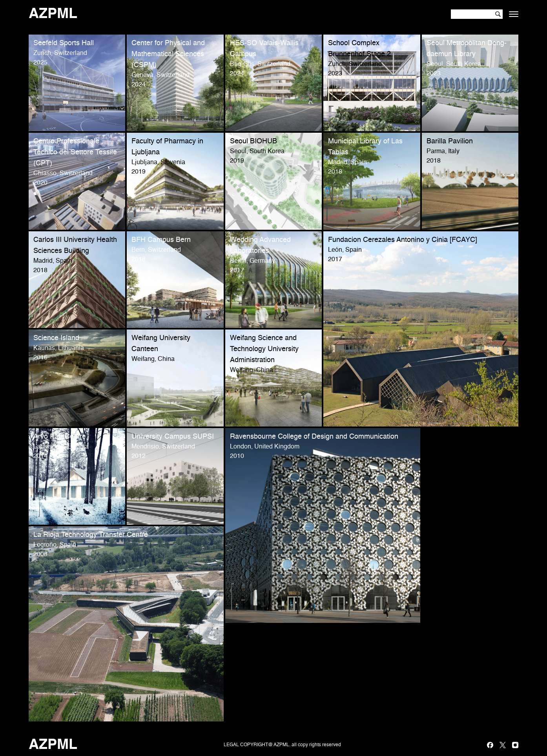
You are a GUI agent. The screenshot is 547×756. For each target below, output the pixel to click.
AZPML (53, 14)
